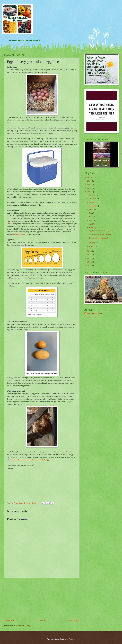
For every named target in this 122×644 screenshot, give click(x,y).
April (91, 224)
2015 (89, 266)
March (91, 228)
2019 (89, 251)
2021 (89, 188)
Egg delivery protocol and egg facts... (101, 231)
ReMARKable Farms (95, 314)
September (93, 206)
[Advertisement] (42, 598)
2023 (89, 181)
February (92, 243)
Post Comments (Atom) (22, 626)
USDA (9, 224)
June (91, 217)
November (93, 199)
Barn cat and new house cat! (98, 238)
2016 (89, 262)
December (93, 195)
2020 (89, 192)
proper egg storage (18, 234)
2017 (89, 258)
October (92, 202)
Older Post (74, 620)
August (92, 210)
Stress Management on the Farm (100, 234)
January (92, 246)
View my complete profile (93, 317)
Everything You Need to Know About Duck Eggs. (32, 460)
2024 (89, 177)
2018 (89, 255)
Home (42, 620)
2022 (89, 185)
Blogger (71, 639)
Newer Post (10, 620)
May (91, 221)
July (91, 213)
